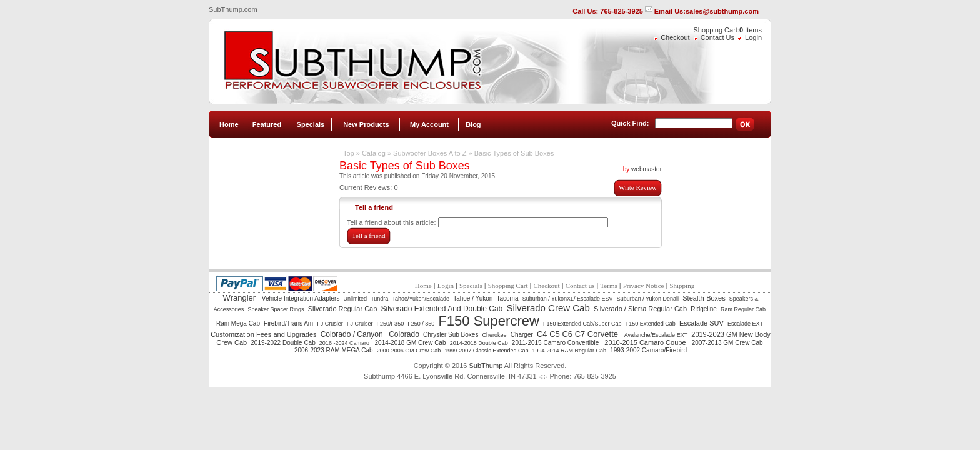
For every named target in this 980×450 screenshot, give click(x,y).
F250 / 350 (421, 324)
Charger (522, 335)
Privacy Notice (644, 286)
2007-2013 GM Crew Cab (727, 343)
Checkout (675, 37)
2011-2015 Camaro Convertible (556, 343)
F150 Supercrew (488, 321)
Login (753, 37)
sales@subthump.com (722, 11)
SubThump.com (233, 9)
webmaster (647, 169)
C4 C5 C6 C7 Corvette (579, 334)
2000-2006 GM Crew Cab (409, 351)
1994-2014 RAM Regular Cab (570, 351)
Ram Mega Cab (238, 323)
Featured (267, 124)
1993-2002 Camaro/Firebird (648, 350)
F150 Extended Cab (651, 324)
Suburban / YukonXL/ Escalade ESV (568, 299)
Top (349, 153)
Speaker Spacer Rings (276, 309)
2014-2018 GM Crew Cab (411, 343)
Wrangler (241, 298)
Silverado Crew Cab (548, 308)
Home (229, 124)
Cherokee (495, 335)
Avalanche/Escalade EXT (656, 335)
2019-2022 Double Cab (283, 343)
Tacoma (508, 298)
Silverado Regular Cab (343, 309)
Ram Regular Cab (743, 309)
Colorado (404, 334)
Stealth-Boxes (704, 298)
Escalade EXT (745, 324)
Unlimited (356, 299)
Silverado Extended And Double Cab (442, 309)
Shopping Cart (508, 286)
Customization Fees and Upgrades (263, 334)
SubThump (486, 366)
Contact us (580, 286)
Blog (473, 124)
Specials (311, 124)
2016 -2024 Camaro (345, 343)
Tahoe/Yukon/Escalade (421, 299)
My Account (429, 124)
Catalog (374, 153)
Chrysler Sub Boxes (451, 335)
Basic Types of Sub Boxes (514, 153)
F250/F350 (391, 324)
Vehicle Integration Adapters (301, 298)
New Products (366, 124)
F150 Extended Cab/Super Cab (582, 324)
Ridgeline (704, 309)
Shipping (682, 286)
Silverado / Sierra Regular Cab (640, 309)
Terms (608, 286)
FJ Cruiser (360, 324)
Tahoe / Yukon (473, 298)
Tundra (379, 299)
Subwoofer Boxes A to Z (430, 153)
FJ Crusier (330, 324)
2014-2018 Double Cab (479, 343)
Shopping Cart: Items (728, 30)
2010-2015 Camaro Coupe (646, 342)
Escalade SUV (702, 323)
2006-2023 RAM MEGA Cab (334, 350)
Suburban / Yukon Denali (648, 299)
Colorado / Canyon (353, 334)
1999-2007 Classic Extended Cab (486, 351)
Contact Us (717, 37)
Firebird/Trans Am (288, 323)
